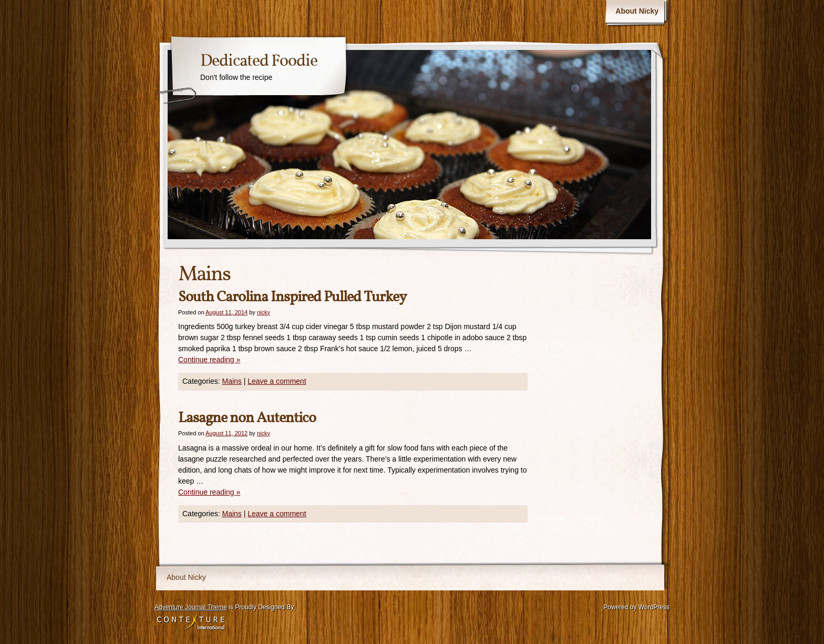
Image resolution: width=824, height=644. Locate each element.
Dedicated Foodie (259, 62)
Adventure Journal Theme (191, 607)
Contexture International (191, 622)
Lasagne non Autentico (247, 418)
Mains (231, 381)
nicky (264, 312)
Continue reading (209, 360)
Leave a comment (277, 381)
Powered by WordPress (636, 607)
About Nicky (637, 11)
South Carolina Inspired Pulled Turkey (292, 297)
